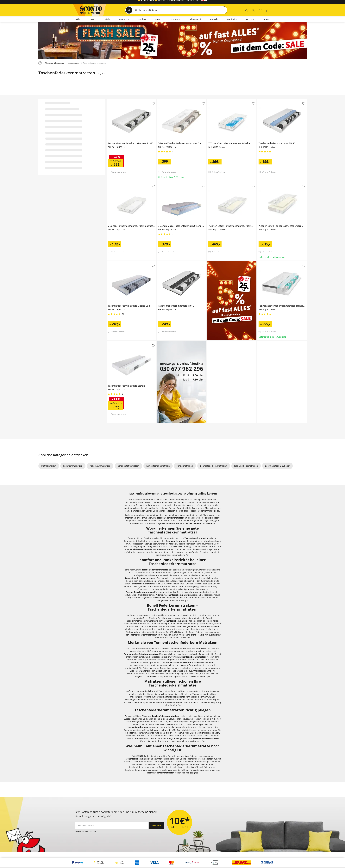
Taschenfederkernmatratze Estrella (123, 342)
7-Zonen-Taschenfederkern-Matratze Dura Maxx (179, 100)
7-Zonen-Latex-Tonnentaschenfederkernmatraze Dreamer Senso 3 (282, 183)
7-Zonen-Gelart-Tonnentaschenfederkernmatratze (230, 100)
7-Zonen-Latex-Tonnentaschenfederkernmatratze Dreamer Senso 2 (231, 183)
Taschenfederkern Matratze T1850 (273, 100)
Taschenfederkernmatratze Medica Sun (125, 262)
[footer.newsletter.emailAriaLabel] (112, 826)
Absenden (157, 826)
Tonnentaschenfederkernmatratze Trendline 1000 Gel (282, 263)
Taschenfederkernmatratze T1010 (173, 262)
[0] (260, 11)
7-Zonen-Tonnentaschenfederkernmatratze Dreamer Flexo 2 (131, 183)
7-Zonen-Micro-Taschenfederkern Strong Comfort (180, 182)
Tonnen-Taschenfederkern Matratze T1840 (127, 100)
